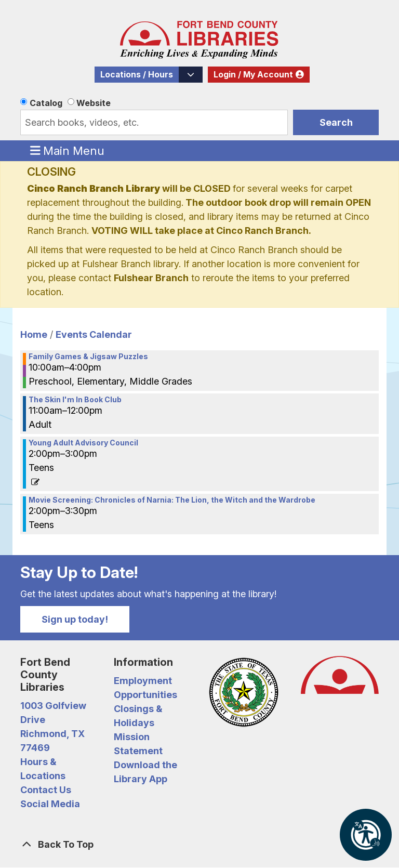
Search (336, 122)
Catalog (46, 103)
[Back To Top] (199, 844)
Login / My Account (253, 75)
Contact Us (46, 790)
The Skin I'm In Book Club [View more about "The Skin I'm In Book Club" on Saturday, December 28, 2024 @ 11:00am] (75, 400)
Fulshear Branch (151, 278)
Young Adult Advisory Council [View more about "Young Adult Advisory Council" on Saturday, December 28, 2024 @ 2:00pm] (83, 443)
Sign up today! (75, 619)
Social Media (50, 804)
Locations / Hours (137, 75)
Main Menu (68, 150)
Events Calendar (94, 334)
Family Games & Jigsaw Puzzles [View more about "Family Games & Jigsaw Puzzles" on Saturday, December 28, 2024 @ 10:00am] (88, 357)
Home (34, 334)
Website (94, 103)
